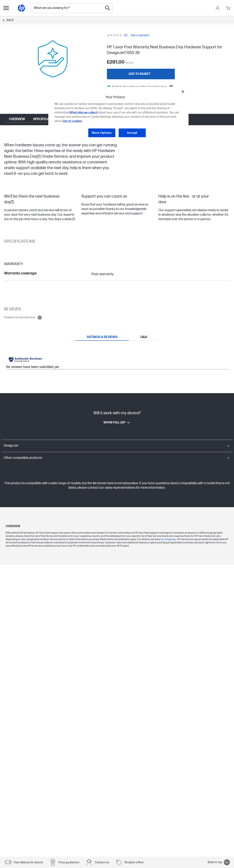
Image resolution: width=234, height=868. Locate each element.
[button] (117, 446)
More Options (102, 133)
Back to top (219, 862)
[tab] (102, 337)
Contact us (102, 862)
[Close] (183, 92)
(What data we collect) (83, 113)
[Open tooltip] (40, 318)
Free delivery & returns (28, 862)
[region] (119, 115)
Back (10, 20)
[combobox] (67, 8)
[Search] (108, 8)
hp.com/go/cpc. (169, 539)
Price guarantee (69, 862)
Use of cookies (72, 121)
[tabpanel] (117, 361)
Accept (132, 133)
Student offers (134, 862)
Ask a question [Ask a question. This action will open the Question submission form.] (140, 35)
